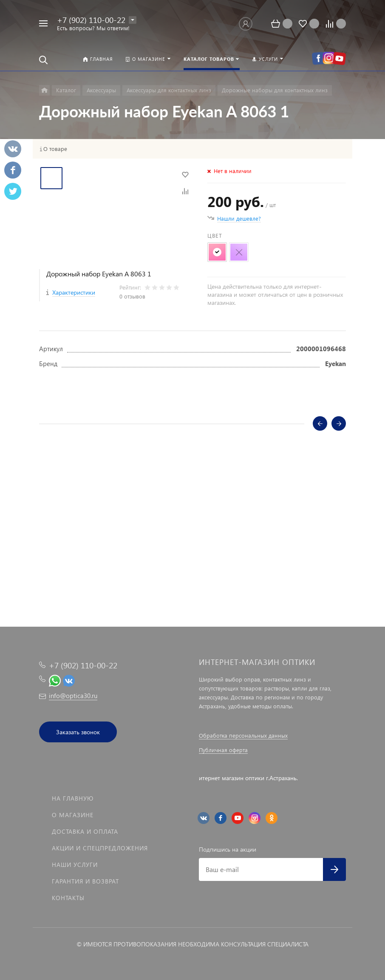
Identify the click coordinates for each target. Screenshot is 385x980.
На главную (73, 798)
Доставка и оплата (85, 831)
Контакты (68, 898)
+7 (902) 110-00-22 (91, 20)
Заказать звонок (78, 732)
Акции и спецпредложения (100, 848)
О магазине (73, 815)
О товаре (55, 149)
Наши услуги (75, 865)
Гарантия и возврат (85, 881)
